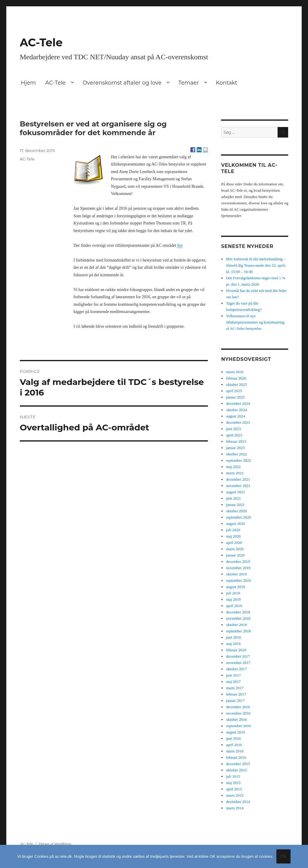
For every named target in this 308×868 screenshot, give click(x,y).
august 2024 (235, 416)
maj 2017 (233, 682)
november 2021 (238, 486)
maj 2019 (233, 599)
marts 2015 (235, 795)
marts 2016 (235, 751)
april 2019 (234, 606)
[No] (300, 856)
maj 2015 (233, 783)
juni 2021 (233, 498)
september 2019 (238, 580)
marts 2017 (235, 688)
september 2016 (238, 726)
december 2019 (238, 561)
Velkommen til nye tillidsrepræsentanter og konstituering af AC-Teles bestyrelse (255, 322)
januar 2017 (235, 701)
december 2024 (238, 403)
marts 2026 (235, 372)
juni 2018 (233, 637)
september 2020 (238, 517)
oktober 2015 (236, 770)
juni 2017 (233, 675)
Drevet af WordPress (55, 844)
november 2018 (238, 618)
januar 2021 (235, 505)
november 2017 (238, 663)
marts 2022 (235, 473)
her (180, 245)
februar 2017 (236, 694)
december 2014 (238, 802)
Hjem (28, 83)
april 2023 (234, 435)
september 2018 (238, 631)
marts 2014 (235, 808)
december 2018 (238, 612)
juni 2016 (233, 738)
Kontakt (226, 83)
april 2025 (234, 391)
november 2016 (238, 713)
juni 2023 (233, 429)
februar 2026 (236, 378)
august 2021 (235, 492)
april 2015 (234, 789)
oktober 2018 (236, 625)
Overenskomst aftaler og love (122, 83)
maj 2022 (233, 467)
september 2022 (238, 460)
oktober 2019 (236, 574)
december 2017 (238, 656)
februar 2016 (236, 757)
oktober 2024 (236, 410)
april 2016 (234, 745)
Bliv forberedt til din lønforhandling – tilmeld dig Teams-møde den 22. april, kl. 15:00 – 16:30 (256, 265)
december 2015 (238, 764)
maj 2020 (233, 536)
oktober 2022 (236, 454)
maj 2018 (233, 644)
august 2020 (235, 524)
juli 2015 (233, 776)
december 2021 (238, 479)
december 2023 (238, 422)
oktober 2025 (236, 384)
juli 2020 (233, 530)
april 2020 (234, 542)
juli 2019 (233, 593)
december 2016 (238, 707)
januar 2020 (235, 555)
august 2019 (235, 587)
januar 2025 (235, 397)
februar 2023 (236, 441)
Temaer (189, 83)
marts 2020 (235, 549)
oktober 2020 (236, 511)
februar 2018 (236, 650)
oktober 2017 (236, 669)
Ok (283, 856)
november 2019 (238, 568)
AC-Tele (41, 42)
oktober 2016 (236, 719)
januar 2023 (235, 448)
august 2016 (235, 732)
